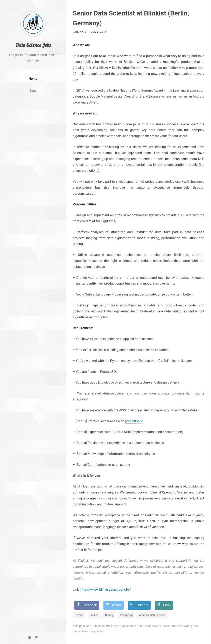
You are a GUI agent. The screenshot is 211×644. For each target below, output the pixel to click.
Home (33, 84)
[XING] (164, 605)
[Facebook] (87, 605)
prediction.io (134, 421)
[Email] (30, 637)
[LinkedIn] (139, 605)
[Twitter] (36, 637)
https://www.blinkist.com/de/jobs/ (106, 589)
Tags (33, 96)
